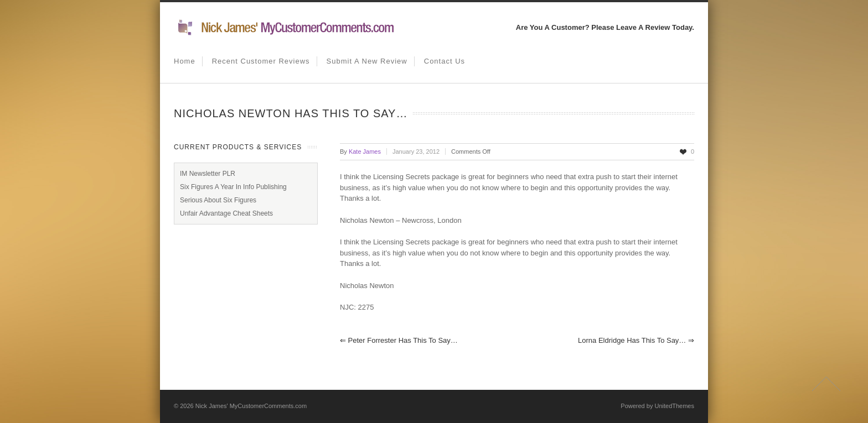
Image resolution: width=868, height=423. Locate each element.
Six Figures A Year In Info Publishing (233, 187)
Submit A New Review (367, 61)
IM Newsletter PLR (208, 174)
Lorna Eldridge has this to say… (636, 340)
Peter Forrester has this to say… (399, 340)
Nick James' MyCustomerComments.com (251, 406)
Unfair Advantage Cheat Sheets (226, 213)
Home (185, 61)
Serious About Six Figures (218, 200)
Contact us (445, 61)
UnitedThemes (674, 406)
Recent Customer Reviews (261, 61)
